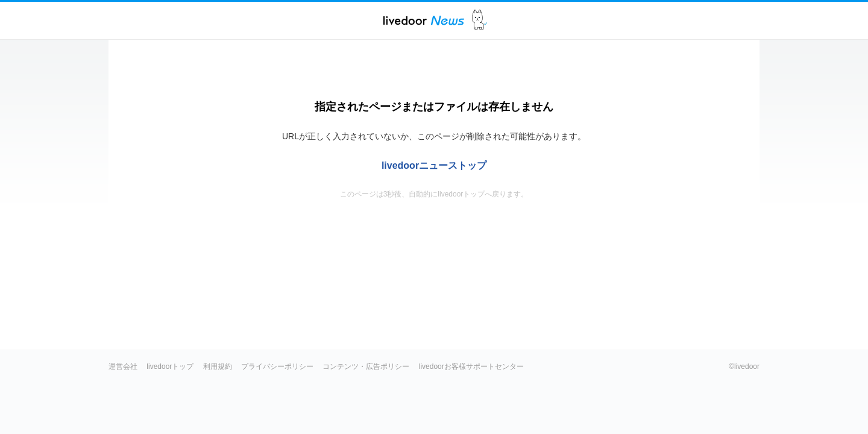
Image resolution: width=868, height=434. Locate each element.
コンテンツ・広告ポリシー (366, 366)
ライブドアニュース (424, 20)
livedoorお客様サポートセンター (471, 366)
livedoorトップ (170, 366)
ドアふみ (480, 20)
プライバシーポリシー (277, 366)
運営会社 (123, 366)
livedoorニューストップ (434, 165)
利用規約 (218, 366)
